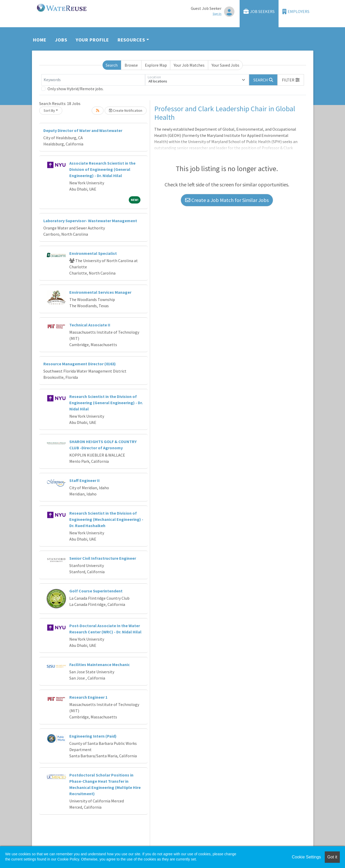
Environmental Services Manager (100, 292)
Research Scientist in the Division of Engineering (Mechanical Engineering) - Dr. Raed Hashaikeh (106, 519)
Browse (131, 65)
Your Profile (92, 40)
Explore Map (156, 65)
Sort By (49, 110)
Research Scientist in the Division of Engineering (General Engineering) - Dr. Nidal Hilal (106, 403)
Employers (296, 12)
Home (40, 40)
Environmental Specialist (93, 253)
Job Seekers (259, 12)
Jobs (61, 40)
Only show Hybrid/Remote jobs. (76, 89)
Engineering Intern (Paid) (93, 736)
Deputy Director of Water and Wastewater (83, 130)
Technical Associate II (90, 325)
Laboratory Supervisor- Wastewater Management (90, 221)
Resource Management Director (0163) (80, 364)
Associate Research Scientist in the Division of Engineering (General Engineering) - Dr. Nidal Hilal (102, 169)
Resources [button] (131, 40)
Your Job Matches (189, 65)
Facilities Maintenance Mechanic (100, 664)
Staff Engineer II (84, 480)
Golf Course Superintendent (96, 591)
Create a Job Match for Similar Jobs (227, 200)
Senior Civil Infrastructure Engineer (103, 558)
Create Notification (126, 110)
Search (112, 65)
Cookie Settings (306, 857)
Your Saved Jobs (225, 65)
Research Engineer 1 (88, 697)
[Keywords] (93, 80)
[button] (291, 80)
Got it (332, 857)
